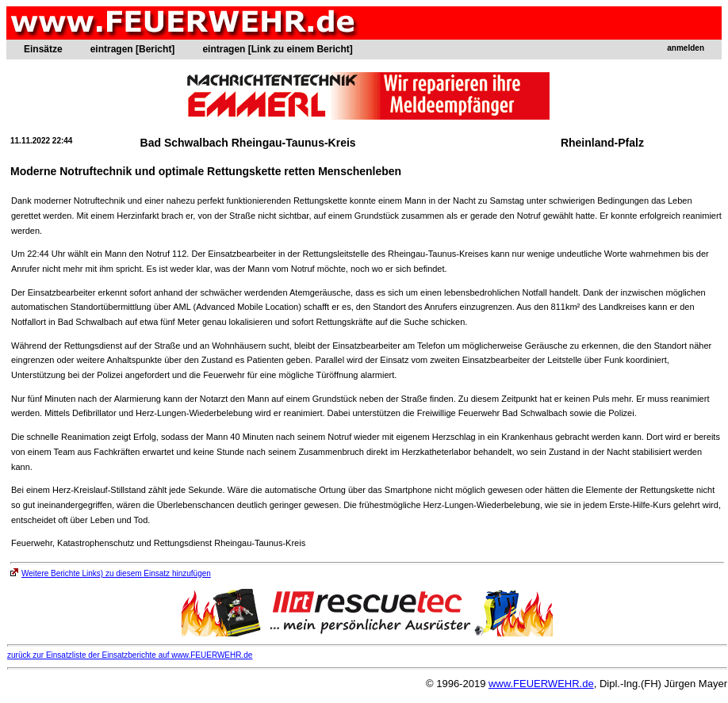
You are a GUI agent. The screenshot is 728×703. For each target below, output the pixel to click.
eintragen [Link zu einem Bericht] (277, 49)
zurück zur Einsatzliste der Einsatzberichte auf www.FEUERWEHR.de (130, 655)
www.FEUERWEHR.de (541, 684)
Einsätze (43, 49)
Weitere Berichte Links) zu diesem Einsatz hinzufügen (111, 573)
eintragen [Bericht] (133, 49)
